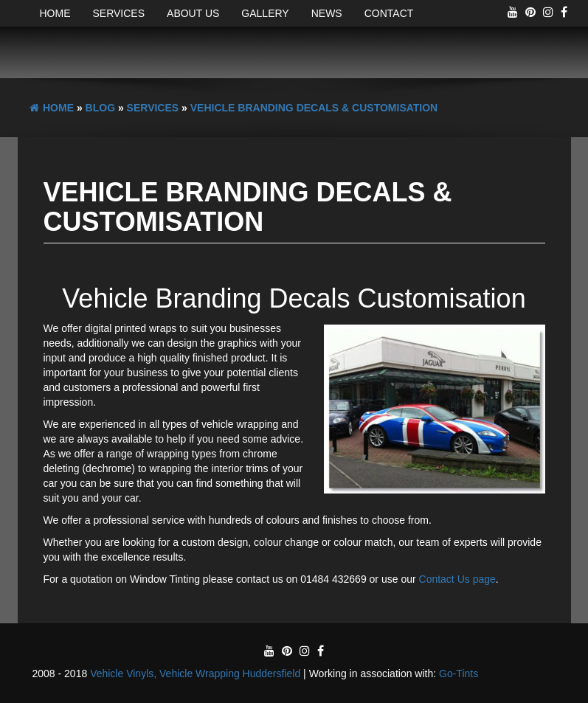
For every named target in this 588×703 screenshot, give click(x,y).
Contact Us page (457, 579)
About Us (193, 13)
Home (55, 13)
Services (119, 13)
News (327, 13)
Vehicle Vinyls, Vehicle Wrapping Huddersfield (195, 673)
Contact (389, 13)
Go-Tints (459, 673)
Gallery (265, 13)
